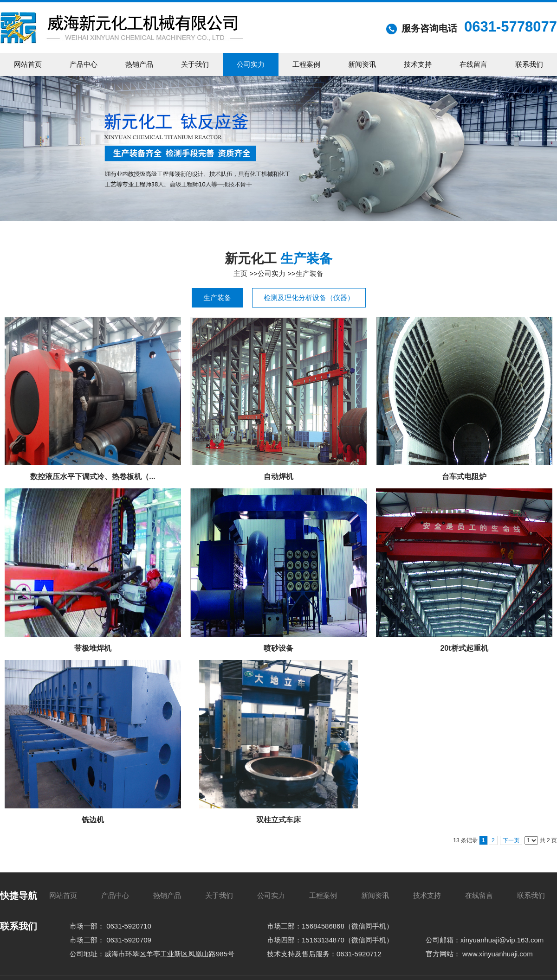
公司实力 (272, 273)
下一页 (511, 840)
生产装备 (310, 273)
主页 (240, 273)
